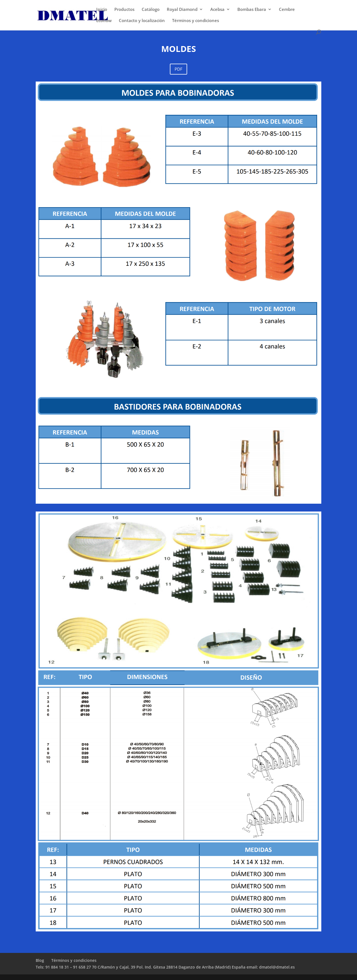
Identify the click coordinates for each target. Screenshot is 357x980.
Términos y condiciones (196, 21)
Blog (40, 960)
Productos (124, 10)
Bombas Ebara (252, 10)
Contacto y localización (142, 21)
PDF (178, 69)
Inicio (102, 10)
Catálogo (151, 10)
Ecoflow (104, 21)
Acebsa (217, 10)
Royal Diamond (182, 10)
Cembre (287, 10)
